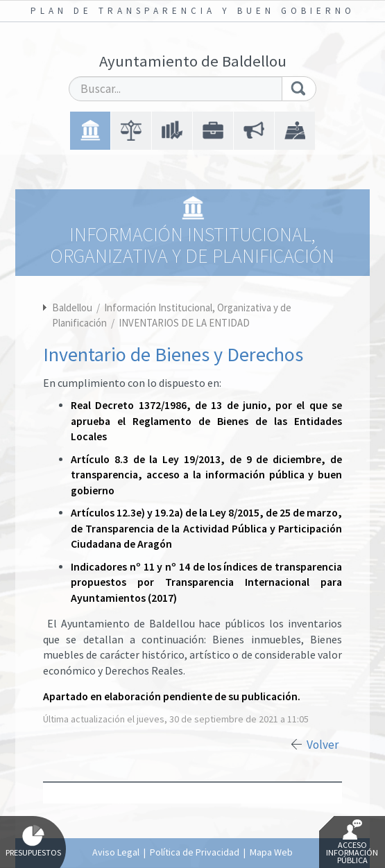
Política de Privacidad (195, 852)
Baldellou (72, 307)
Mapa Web (271, 852)
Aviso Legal (116, 852)
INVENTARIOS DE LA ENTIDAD (184, 323)
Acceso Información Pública (352, 842)
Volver (323, 745)
